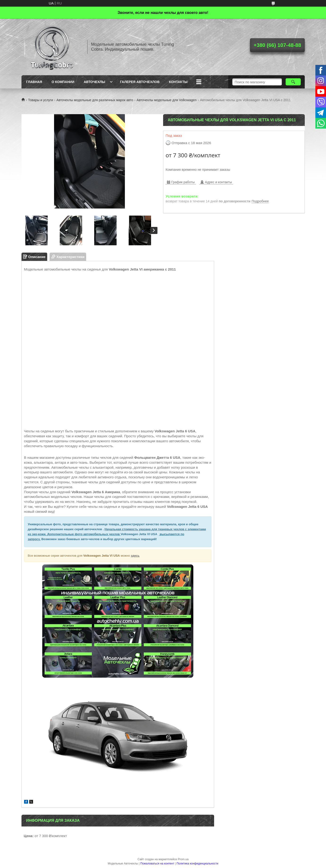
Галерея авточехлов (140, 82)
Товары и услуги (41, 100)
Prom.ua (183, 859)
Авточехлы (95, 82)
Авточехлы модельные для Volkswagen (167, 100)
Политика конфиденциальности (197, 864)
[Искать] (293, 82)
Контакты (178, 82)
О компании (63, 82)
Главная (34, 82)
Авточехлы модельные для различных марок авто (95, 100)
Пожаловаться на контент (157, 864)
